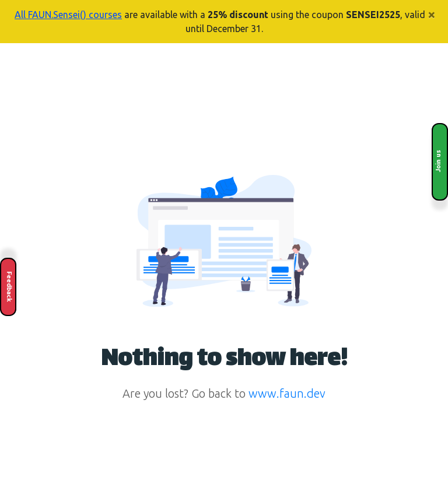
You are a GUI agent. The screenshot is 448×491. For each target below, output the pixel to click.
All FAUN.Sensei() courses (68, 15)
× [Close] (432, 15)
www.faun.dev (287, 393)
